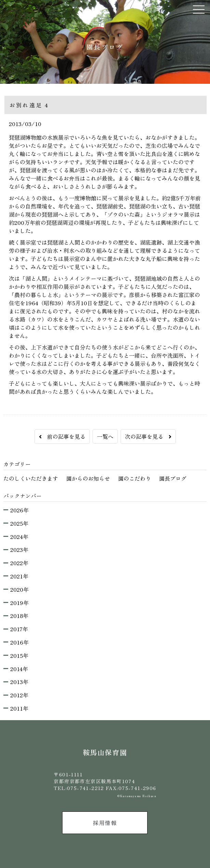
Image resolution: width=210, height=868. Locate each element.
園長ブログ (173, 478)
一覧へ (105, 436)
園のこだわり (135, 478)
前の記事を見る (62, 436)
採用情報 (105, 823)
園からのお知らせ (88, 478)
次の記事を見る (148, 436)
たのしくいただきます (31, 478)
